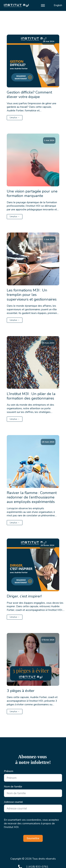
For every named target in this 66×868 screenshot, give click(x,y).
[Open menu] (43, 5)
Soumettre (33, 838)
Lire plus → (15, 117)
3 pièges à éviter (21, 691)
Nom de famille (13, 787)
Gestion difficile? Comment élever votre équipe (29, 95)
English (58, 5)
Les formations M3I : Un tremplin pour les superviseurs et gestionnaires (32, 295)
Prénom (9, 771)
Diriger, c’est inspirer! (24, 596)
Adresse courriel (13, 802)
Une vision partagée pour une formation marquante (32, 194)
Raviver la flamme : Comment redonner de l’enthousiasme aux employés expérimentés (32, 497)
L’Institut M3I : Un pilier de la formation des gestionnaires (31, 396)
